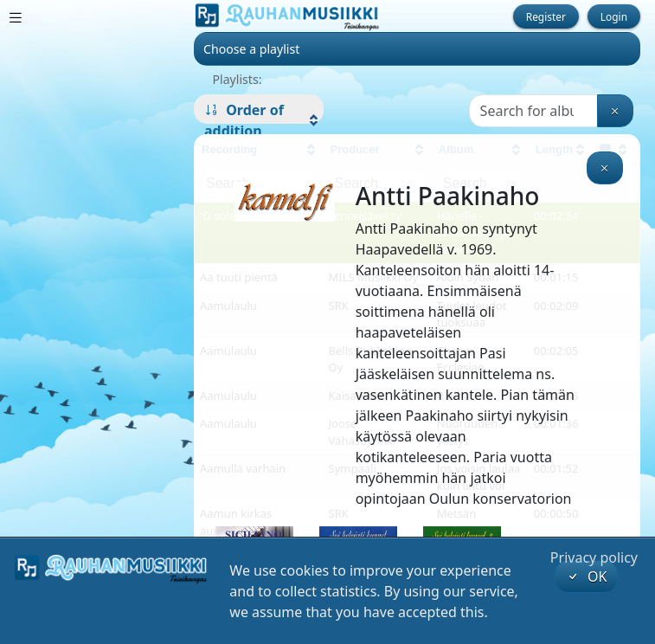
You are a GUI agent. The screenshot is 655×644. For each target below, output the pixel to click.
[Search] (533, 111)
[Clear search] (615, 111)
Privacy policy (594, 557)
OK (587, 576)
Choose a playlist (251, 49)
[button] (259, 120)
